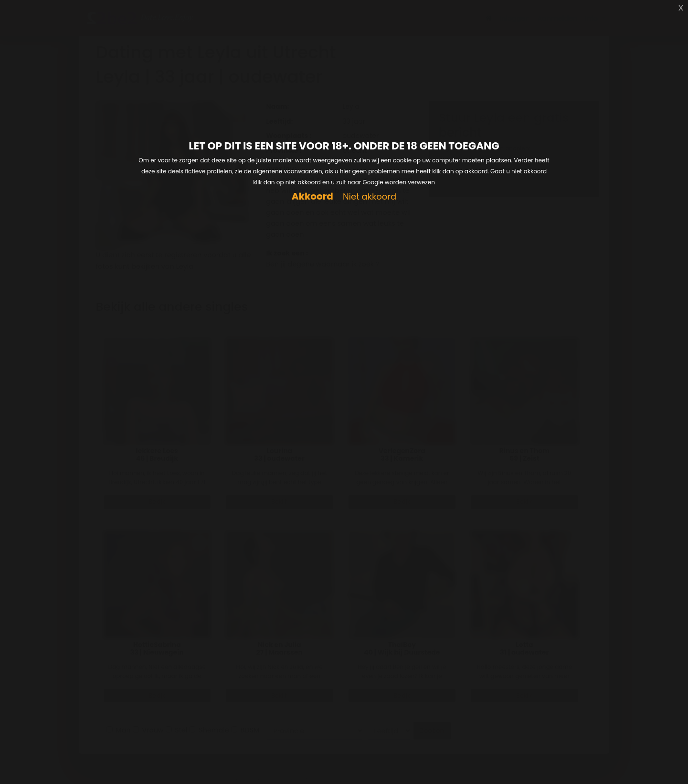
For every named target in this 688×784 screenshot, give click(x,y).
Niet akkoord (370, 197)
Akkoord (312, 196)
